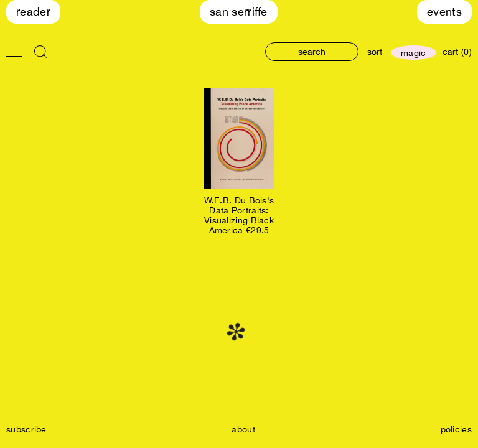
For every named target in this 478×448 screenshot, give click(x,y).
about (243, 429)
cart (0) (457, 52)
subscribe (26, 429)
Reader (33, 12)
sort (375, 52)
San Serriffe (239, 12)
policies (456, 429)
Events (444, 12)
